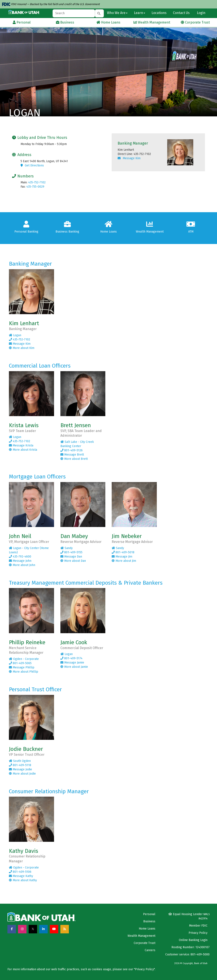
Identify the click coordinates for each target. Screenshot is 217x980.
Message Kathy (21, 876)
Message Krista (21, 445)
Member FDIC (198, 926)
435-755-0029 (35, 187)
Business (149, 921)
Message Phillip (22, 667)
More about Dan (73, 561)
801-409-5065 (20, 663)
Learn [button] (140, 13)
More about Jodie (22, 774)
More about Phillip (24, 672)
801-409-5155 (71, 552)
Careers (150, 950)
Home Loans (147, 929)
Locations (159, 13)
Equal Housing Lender (189, 916)
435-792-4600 (20, 557)
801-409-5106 (20, 872)
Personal (149, 914)
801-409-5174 (71, 658)
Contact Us (181, 13)
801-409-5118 (20, 765)
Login (201, 13)
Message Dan (71, 557)
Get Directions (32, 165)
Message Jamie (72, 663)
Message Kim (129, 158)
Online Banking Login (193, 940)
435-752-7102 (37, 182)
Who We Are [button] (117, 13)
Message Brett (72, 455)
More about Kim (22, 348)
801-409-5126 (72, 450)
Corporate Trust (145, 943)
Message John (20, 561)
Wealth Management (141, 936)
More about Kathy (23, 880)
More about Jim (124, 561)
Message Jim (122, 557)
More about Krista (23, 450)
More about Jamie (74, 667)
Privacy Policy (198, 933)
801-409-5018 (123, 552)
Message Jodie (20, 769)
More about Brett (74, 459)
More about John (22, 565)
